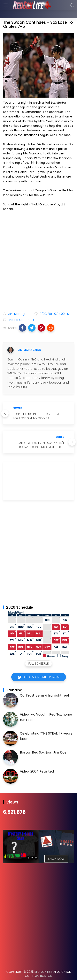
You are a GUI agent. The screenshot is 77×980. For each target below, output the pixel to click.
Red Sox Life (43, 961)
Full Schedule (38, 653)
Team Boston (42, 966)
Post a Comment (21, 309)
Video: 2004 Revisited (37, 761)
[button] (22, 318)
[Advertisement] (38, 254)
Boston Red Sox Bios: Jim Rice (43, 742)
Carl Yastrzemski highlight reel (44, 685)
